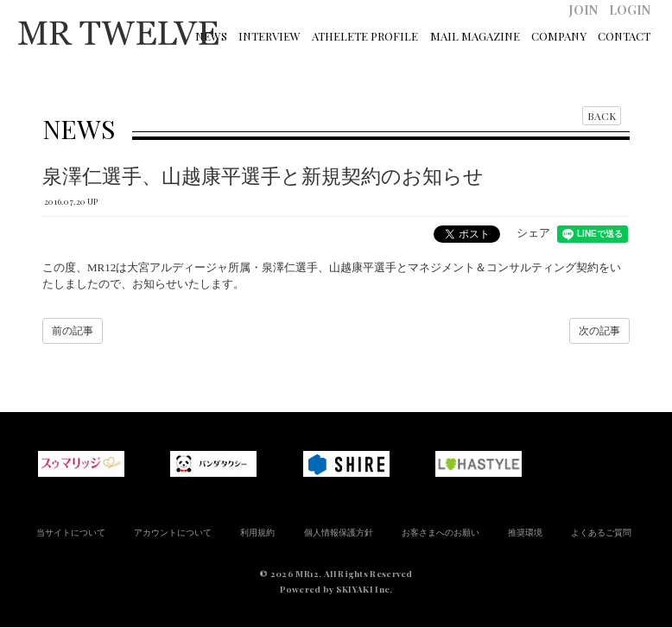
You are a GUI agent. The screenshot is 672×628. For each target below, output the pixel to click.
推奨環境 (525, 533)
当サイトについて (71, 533)
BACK (602, 116)
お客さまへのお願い (441, 533)
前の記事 (73, 331)
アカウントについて (173, 533)
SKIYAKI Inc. (365, 589)
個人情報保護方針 (339, 533)
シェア (533, 233)
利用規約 (257, 533)
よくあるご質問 (601, 533)
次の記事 (599, 331)
